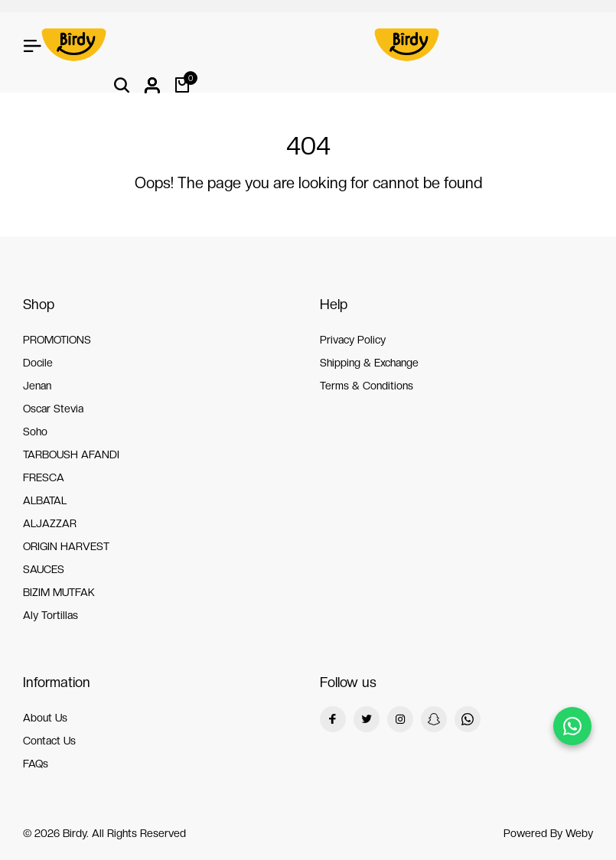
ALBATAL (45, 500)
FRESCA (44, 477)
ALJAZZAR (50, 523)
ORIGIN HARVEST (66, 546)
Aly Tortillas (51, 615)
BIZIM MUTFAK (59, 592)
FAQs (36, 764)
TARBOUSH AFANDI (71, 454)
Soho (35, 432)
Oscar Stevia (53, 409)
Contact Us (49, 741)
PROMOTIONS (57, 340)
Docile (38, 363)
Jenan (37, 386)
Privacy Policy (353, 340)
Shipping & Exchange (369, 363)
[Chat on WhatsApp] (572, 726)
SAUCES (44, 569)
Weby (579, 833)
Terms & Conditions (367, 386)
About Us (45, 718)
